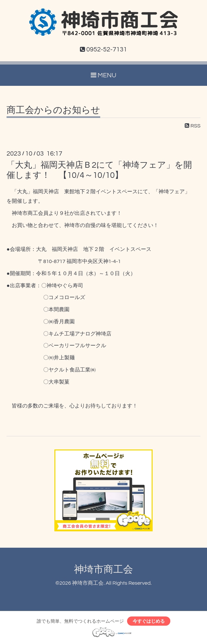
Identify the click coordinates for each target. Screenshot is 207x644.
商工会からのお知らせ (53, 110)
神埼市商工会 (104, 569)
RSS (193, 126)
